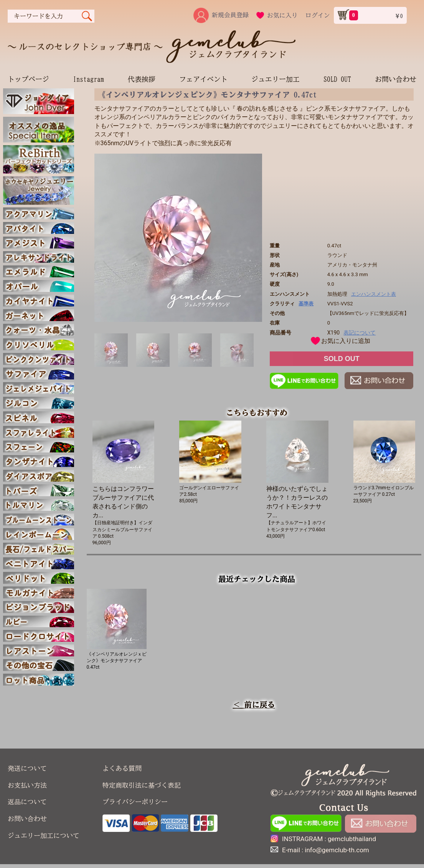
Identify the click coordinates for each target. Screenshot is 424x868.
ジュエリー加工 (276, 79)
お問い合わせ (396, 79)
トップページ (28, 79)
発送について (27, 768)
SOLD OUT (337, 79)
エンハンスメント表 (374, 294)
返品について (27, 802)
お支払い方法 (27, 785)
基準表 (306, 304)
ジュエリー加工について (44, 836)
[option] (178, 238)
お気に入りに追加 (346, 341)
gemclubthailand (352, 839)
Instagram (88, 79)
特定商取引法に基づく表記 (142, 785)
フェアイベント (203, 79)
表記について (360, 333)
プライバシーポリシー (135, 802)
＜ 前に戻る (254, 704)
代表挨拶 (142, 79)
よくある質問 (122, 768)
